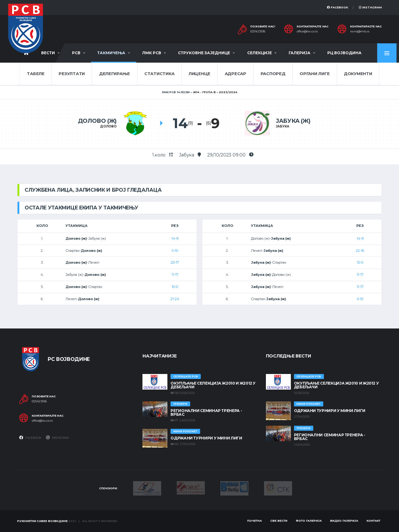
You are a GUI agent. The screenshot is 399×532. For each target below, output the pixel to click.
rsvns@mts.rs (360, 31)
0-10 (175, 251)
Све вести (279, 521)
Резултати (72, 74)
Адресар (236, 74)
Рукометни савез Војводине (42, 521)
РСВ (76, 53)
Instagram (370, 7)
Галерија (300, 53)
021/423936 (258, 31)
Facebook (338, 7)
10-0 (175, 287)
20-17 (175, 262)
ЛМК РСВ (152, 53)
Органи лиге (315, 74)
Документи (358, 74)
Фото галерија (309, 521)
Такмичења (111, 53)
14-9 (175, 238)
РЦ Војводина (344, 53)
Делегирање (115, 74)
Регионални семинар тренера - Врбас (206, 412)
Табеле (36, 74)
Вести (48, 53)
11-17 (175, 275)
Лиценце (199, 74)
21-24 (175, 299)
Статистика (159, 74)
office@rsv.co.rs (307, 31)
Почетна (255, 521)
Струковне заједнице (204, 53)
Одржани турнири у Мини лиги (206, 438)
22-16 (360, 251)
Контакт (373, 521)
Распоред (273, 74)
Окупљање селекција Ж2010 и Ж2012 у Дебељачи (213, 385)
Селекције (260, 53)
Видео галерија (344, 521)
